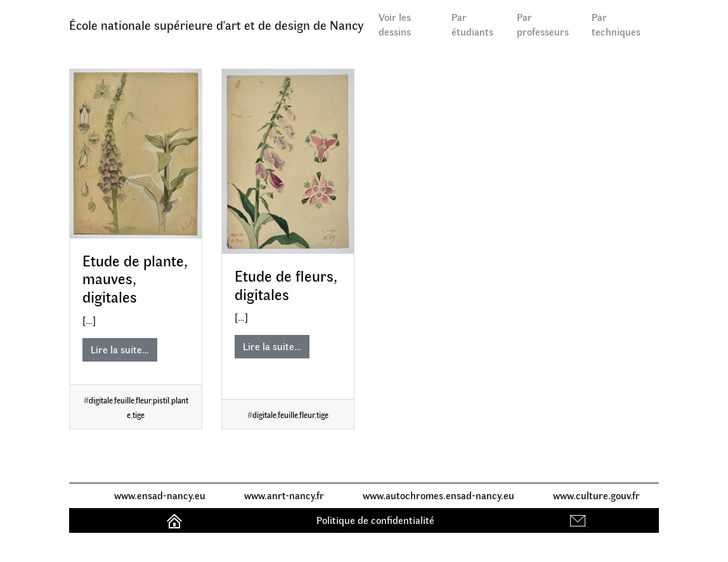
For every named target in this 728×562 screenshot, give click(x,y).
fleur (143, 400)
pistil (161, 400)
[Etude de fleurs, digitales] (288, 161)
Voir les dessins (395, 24)
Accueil (176, 520)
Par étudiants (472, 24)
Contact (579, 520)
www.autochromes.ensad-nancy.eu (439, 495)
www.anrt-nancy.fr (284, 495)
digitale (101, 400)
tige (139, 415)
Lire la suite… (120, 349)
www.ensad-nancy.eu (160, 495)
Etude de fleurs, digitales (286, 284)
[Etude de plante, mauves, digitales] (136, 154)
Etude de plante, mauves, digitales (135, 278)
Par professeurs (543, 24)
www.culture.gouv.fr (596, 495)
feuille (124, 400)
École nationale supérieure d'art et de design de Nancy (216, 24)
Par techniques (616, 24)
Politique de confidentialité (375, 520)
